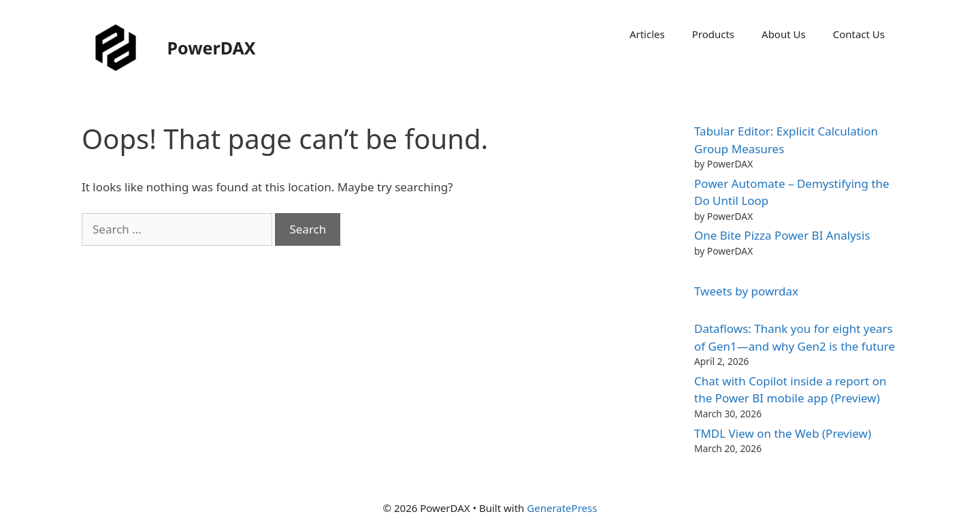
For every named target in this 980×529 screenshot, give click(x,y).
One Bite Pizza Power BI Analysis (782, 235)
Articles (647, 34)
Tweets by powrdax (746, 291)
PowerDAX (212, 48)
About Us (784, 34)
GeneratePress (562, 508)
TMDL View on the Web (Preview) (783, 433)
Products (713, 34)
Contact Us (859, 34)
